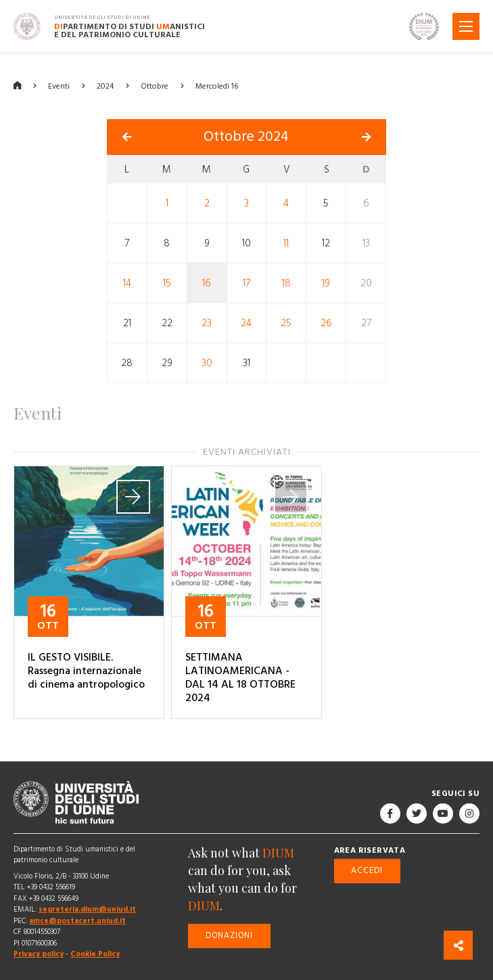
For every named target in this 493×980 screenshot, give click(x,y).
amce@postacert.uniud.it (77, 921)
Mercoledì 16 (217, 86)
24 (246, 323)
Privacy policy (39, 954)
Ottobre (155, 86)
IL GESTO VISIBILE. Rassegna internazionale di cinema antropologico (86, 671)
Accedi (367, 871)
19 (326, 283)
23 (207, 323)
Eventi (59, 86)
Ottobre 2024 (246, 137)
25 (286, 323)
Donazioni (229, 936)
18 (286, 283)
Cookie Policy (95, 954)
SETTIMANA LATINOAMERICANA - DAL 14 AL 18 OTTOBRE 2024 (240, 677)
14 (127, 283)
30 (207, 363)
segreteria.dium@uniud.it (87, 909)
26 (326, 323)
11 (286, 243)
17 (246, 283)
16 (207, 283)
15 (167, 283)
